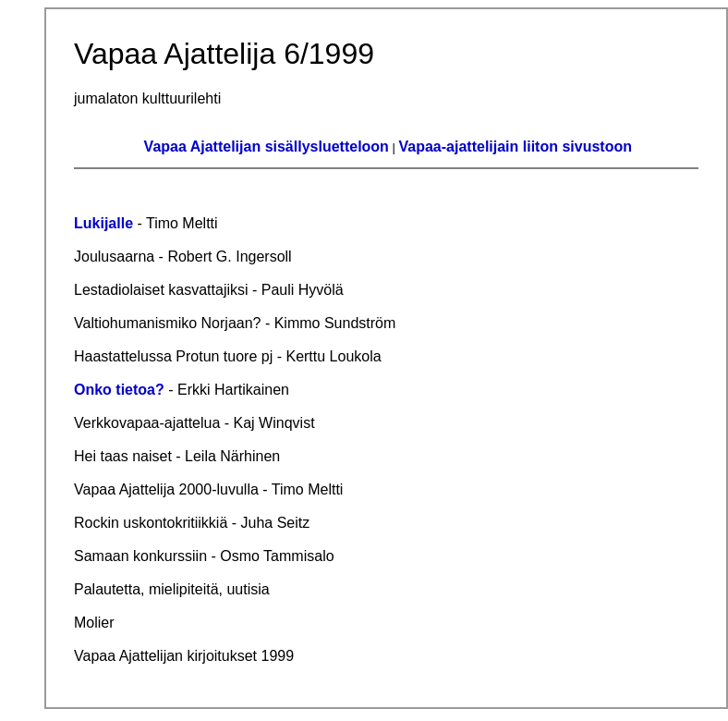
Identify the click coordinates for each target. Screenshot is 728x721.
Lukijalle (103, 223)
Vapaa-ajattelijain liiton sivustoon (516, 147)
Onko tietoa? (119, 390)
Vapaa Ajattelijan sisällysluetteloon (267, 147)
